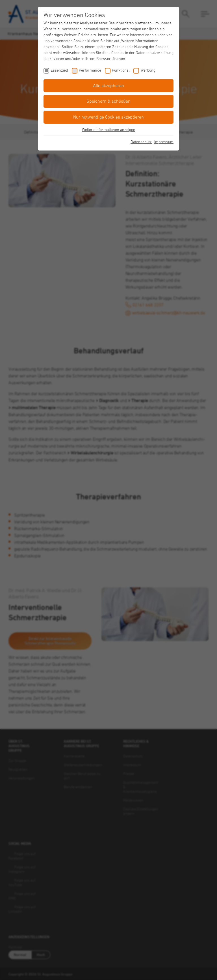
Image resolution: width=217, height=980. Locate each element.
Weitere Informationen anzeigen (109, 129)
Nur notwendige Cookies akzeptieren (108, 117)
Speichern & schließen (108, 101)
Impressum (164, 142)
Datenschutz (141, 142)
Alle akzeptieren (108, 85)
